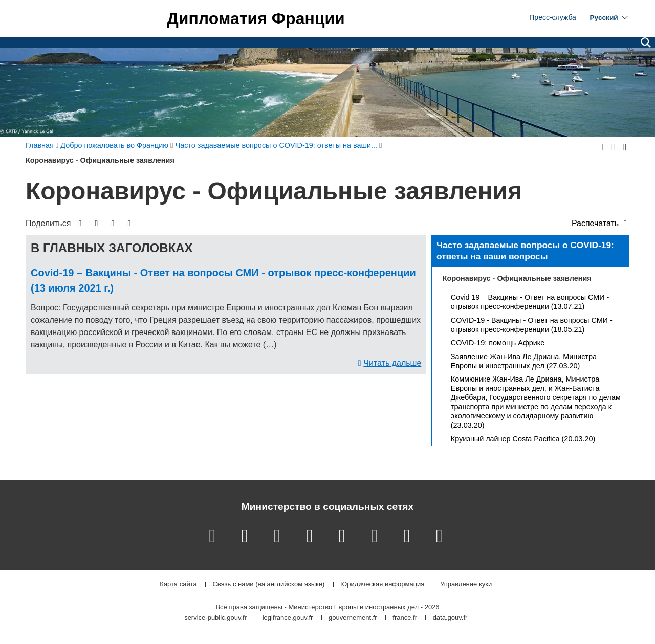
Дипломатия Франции (256, 18)
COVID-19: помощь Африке (498, 343)
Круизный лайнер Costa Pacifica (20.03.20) (523, 439)
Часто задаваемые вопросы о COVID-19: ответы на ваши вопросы (525, 251)
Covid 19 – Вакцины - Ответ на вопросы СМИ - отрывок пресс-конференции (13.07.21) (530, 302)
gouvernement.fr (353, 618)
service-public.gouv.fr (215, 618)
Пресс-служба (553, 17)
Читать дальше (392, 363)
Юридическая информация (382, 584)
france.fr (405, 618)
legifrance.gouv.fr (288, 618)
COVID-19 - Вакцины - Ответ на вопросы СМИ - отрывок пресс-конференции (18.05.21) (532, 325)
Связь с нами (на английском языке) (268, 584)
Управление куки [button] (466, 584)
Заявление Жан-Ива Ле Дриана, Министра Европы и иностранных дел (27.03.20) (524, 361)
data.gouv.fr (450, 618)
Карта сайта (178, 584)
